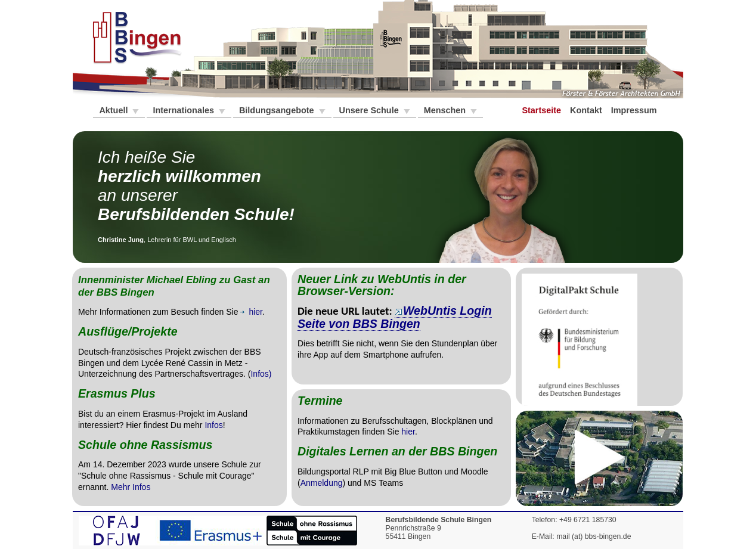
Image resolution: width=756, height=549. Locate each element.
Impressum (635, 110)
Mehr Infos (131, 487)
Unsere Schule (370, 110)
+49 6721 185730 (588, 520)
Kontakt (587, 110)
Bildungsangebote (278, 110)
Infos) (261, 374)
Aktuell (114, 110)
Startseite (543, 110)
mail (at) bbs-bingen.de (594, 536)
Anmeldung (322, 483)
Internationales (184, 110)
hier (408, 432)
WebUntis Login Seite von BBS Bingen (395, 317)
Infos (213, 425)
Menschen (446, 110)
